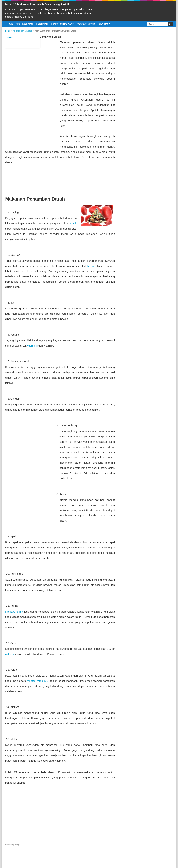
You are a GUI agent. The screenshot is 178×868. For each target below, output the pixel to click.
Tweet (9, 37)
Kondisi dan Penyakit (62, 24)
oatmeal (10, 654)
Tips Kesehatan (24, 24)
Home (10, 24)
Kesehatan (42, 24)
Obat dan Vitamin (86, 24)
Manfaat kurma (14, 612)
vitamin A (33, 346)
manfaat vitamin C (38, 681)
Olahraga (104, 24)
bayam (91, 266)
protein (73, 223)
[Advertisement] (31, 92)
